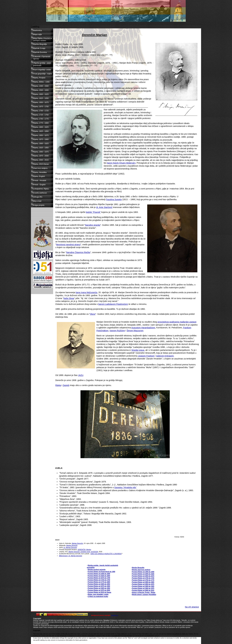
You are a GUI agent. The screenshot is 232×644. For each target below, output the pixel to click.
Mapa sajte (38, 34)
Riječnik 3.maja (39, 48)
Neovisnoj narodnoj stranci (68, 245)
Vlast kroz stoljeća (40, 168)
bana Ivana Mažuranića (87, 292)
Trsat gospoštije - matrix (43, 74)
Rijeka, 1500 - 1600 (41, 90)
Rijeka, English (39, 176)
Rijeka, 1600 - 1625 (41, 94)
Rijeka (58, 385)
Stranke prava (138, 350)
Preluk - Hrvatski (40, 181)
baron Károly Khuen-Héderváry (121, 163)
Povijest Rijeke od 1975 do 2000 (99, 590)
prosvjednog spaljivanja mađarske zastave (177, 322)
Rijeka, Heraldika (40, 172)
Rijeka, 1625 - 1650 (41, 98)
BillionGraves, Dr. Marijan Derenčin (71, 556)
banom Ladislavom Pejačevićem (113, 304)
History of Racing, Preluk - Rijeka (144, 592)
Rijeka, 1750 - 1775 (41, 119)
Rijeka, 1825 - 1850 (41, 131)
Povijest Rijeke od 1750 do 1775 (143, 580)
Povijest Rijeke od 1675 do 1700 (99, 578)
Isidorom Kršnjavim (165, 356)
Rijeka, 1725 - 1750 (41, 115)
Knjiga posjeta (39, 205)
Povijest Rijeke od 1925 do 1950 (99, 588)
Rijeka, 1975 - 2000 (41, 156)
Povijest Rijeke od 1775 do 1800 (99, 582)
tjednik (93, 212)
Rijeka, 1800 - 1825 (41, 127)
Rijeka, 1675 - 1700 (41, 107)
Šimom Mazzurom (135, 331)
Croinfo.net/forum (40, 193)
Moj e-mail (37, 201)
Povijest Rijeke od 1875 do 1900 (99, 586)
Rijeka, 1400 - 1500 (41, 86)
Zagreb (66, 385)
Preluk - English (39, 185)
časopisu (125, 487)
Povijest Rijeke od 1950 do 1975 (143, 588)
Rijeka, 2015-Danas (41, 164)
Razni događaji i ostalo (42, 70)
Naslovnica (38, 30)
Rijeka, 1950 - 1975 (41, 152)
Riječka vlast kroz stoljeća (141, 570)
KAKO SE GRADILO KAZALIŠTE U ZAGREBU (106, 554)
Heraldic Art (115, 615)
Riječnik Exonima (40, 52)
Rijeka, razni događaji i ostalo (98, 594)
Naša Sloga (69, 298)
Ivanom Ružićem (117, 331)
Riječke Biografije (40, 44)
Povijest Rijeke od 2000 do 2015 (143, 590)
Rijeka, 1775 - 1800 (41, 123)
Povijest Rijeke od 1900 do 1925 (143, 586)
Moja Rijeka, (43, 39)
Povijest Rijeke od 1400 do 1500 (143, 572)
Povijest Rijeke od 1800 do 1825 (143, 582)
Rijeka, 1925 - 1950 (41, 148)
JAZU (81, 375)
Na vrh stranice (192, 607)
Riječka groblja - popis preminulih (42, 64)
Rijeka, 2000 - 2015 (41, 160)
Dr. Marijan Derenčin (70, 548)
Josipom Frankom (146, 356)
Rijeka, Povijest (39, 78)
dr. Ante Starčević (104, 207)
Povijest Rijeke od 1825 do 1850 (99, 584)
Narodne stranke (93, 225)
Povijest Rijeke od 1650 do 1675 (143, 576)
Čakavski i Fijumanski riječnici (42, 58)
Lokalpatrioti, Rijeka (41, 189)
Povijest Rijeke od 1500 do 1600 (99, 574)
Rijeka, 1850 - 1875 (41, 135)
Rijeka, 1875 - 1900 (41, 139)
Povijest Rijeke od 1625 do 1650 (99, 576)
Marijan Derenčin (77, 543)
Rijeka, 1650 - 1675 (41, 102)
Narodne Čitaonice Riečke (78, 252)
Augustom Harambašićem (143, 328)
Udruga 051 (38, 197)
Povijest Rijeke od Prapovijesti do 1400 (101, 572)
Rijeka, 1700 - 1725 (41, 111)
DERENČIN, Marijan (84, 550)
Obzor (93, 314)
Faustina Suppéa (114, 199)
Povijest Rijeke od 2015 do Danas (99, 592)
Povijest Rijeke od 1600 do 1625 (143, 574)
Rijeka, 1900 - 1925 (41, 144)
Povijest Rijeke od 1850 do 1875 (143, 584)
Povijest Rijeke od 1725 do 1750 (99, 580)
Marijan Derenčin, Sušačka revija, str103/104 (83, 552)
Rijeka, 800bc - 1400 (41, 82)
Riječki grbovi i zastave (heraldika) (144, 595)
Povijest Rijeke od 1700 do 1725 (143, 578)
